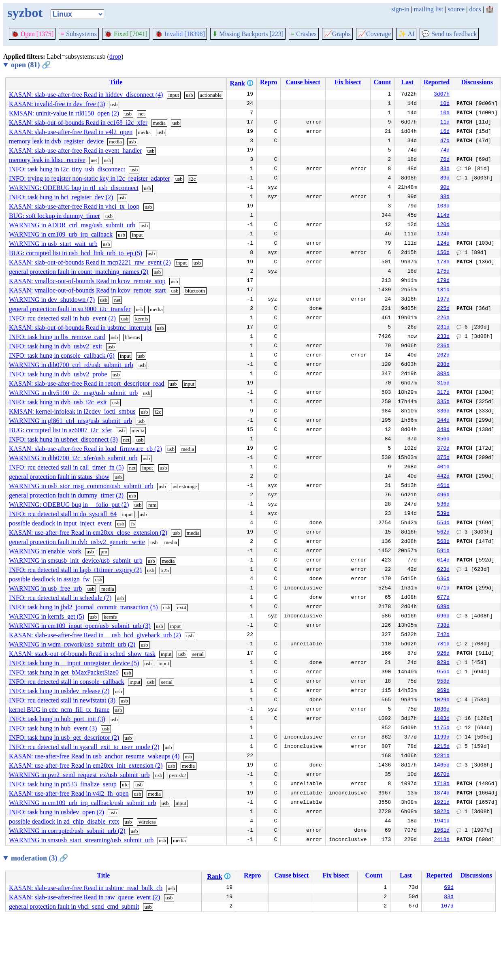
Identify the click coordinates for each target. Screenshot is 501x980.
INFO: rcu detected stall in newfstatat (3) (62, 700)
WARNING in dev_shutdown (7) (52, 300)
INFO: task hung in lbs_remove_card (57, 337)
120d (443, 225)
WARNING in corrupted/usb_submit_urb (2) (67, 831)
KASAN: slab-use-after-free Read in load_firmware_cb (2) (85, 449)
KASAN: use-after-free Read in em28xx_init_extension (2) (86, 765)
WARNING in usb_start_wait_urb (53, 244)
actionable (211, 95)
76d (445, 160)
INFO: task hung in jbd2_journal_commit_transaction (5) (83, 607)
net (142, 114)
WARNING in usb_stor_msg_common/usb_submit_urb (81, 486)
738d (443, 626)
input (174, 95)
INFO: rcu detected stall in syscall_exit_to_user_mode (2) (84, 747)
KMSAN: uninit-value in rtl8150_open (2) (64, 113)
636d (443, 579)
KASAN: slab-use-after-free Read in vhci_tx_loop (74, 206)
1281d (442, 756)
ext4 (181, 607)
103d (443, 207)
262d (443, 356)
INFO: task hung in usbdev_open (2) (56, 812)
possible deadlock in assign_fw (49, 579)
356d (443, 440)
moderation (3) (39, 858)
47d (445, 141)
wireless (147, 822)
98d (445, 197)
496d (443, 495)
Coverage (374, 34)
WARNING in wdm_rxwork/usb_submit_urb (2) (72, 644)
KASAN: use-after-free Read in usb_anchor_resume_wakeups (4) (94, 756)
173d (443, 263)
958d (443, 682)
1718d (442, 784)
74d (445, 151)
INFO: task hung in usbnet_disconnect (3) (63, 439)
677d (443, 598)
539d (443, 514)
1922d (442, 812)
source (456, 9)
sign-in (400, 9)
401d (443, 468)
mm (152, 505)
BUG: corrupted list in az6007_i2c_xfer (61, 430)
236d (443, 346)
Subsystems (79, 34)
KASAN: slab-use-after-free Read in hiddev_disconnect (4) (86, 95)
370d (443, 449)
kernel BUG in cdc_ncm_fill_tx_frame (59, 710)
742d (443, 635)
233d (443, 337)
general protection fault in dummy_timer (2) (66, 495)
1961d (442, 831)
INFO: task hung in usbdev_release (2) (59, 691)
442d (443, 477)
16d (445, 132)
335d (443, 402)
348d (443, 430)
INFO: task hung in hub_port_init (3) (57, 719)
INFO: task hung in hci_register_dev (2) (61, 197)
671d (443, 589)
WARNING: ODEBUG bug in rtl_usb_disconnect (74, 188)
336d (443, 412)
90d (445, 188)
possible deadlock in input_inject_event (60, 523)
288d (443, 365)
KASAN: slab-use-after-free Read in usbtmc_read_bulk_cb (86, 888)
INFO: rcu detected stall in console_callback (67, 682)
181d (443, 290)
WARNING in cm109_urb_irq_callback (61, 234)
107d (447, 907)
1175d (442, 728)
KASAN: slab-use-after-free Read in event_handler (75, 151)
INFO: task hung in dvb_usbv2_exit (55, 346)
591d (443, 551)
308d (443, 374)
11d (445, 123)
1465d (442, 766)
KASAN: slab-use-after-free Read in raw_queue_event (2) (84, 897)
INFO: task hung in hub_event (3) (53, 728)
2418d (442, 840)
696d (443, 617)
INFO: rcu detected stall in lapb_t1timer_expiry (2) (75, 570)
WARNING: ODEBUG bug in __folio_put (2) (69, 505)
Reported (437, 82)
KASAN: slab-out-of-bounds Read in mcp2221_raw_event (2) (90, 262)
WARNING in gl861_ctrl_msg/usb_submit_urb (70, 421)
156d (443, 253)
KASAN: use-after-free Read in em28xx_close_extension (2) (88, 533)
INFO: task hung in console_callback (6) (62, 355)
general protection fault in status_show (59, 477)
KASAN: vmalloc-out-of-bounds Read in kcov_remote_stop (87, 281)
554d (443, 523)
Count (383, 82)
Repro (269, 82)
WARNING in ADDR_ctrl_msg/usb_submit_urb (72, 225)
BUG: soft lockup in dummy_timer (54, 216)
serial (198, 654)
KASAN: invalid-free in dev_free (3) (57, 104)
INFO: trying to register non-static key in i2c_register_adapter (90, 178)
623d (443, 570)
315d (443, 384)
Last (407, 82)
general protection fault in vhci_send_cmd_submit (74, 906)
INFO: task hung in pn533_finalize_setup (63, 784)
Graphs (337, 34)
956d (443, 673)
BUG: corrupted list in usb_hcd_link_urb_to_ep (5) (76, 253)
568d (443, 542)
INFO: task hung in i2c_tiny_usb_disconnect (67, 169)
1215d (442, 747)
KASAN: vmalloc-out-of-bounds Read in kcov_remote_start (87, 290)
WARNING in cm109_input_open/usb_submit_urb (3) (80, 626)
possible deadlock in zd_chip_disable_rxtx (64, 821)
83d (445, 169)
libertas (132, 337)
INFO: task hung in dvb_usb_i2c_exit (58, 402)
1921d (442, 803)
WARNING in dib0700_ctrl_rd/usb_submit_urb (71, 365)
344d (443, 421)
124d (443, 235)
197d (443, 300)
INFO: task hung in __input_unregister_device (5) (74, 663)
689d (443, 607)
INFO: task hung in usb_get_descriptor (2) (64, 738)
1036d (442, 710)
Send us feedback (449, 34)
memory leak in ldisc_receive (47, 160)
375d (443, 458)
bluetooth (195, 291)
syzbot (25, 13)
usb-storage (185, 486)
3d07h (442, 95)
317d (443, 393)
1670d (442, 775)
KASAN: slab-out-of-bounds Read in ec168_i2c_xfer (78, 123)
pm (104, 552)
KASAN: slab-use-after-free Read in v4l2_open (71, 132)
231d (443, 328)
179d (443, 281)
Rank (238, 83)
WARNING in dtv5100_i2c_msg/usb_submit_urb (73, 393)
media (159, 123)
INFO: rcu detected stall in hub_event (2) (62, 318)
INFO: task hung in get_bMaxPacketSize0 (64, 672)
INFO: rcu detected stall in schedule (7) (60, 598)
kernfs (142, 319)
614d (443, 561)
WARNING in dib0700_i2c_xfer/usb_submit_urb (73, 458)
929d (443, 663)
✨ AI (406, 34)
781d (443, 645)
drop (115, 57)
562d (443, 533)
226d (443, 318)
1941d (442, 822)
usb (190, 95)
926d (443, 654)
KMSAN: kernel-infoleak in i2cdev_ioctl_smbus (72, 411)
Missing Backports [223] (248, 34)
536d (443, 505)
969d (443, 691)
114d (443, 216)
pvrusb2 (177, 775)
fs (133, 524)
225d (443, 309)
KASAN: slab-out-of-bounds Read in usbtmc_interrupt (80, 328)
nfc (125, 785)
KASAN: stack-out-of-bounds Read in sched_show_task (82, 654)
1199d (442, 738)
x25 (165, 570)
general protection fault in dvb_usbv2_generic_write (77, 542)
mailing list (429, 9)
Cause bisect (303, 82)
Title (116, 82)
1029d (442, 700)
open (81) (31, 65)
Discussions (477, 82)
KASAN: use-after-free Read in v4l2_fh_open (69, 793)
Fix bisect (348, 82)
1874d (442, 794)
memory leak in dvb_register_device (56, 141)
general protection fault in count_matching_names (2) (79, 272)
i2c (192, 179)
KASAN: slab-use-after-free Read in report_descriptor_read (87, 383)
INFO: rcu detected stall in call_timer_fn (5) (66, 467)
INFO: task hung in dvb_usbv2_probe (58, 374)
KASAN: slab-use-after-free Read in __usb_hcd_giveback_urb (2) (95, 635)
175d (443, 272)
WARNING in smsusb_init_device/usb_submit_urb (76, 560)
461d (443, 486)
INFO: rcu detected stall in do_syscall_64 (63, 514)
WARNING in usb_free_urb (45, 588)
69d (449, 888)
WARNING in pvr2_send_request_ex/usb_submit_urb (79, 775)
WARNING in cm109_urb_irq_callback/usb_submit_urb (83, 803)
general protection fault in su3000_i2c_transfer (70, 309)
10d (445, 104)
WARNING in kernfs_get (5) (47, 616)
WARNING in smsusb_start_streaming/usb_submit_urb (81, 840)
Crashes (304, 34)
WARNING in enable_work (45, 551)
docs (475, 9)
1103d (442, 719)
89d (445, 179)
